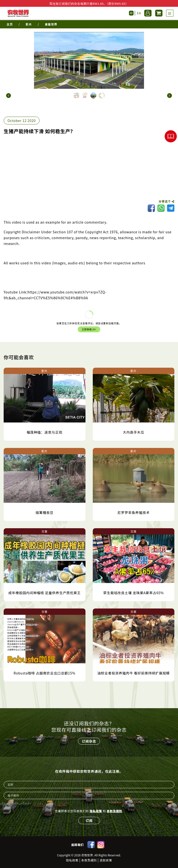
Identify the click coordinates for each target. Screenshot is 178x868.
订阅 (89, 820)
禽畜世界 (51, 24)
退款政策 (106, 860)
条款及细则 (114, 811)
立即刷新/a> (89, 329)
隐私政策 (96, 811)
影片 (29, 24)
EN (139, 13)
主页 (10, 24)
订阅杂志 (89, 741)
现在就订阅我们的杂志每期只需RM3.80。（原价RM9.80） (89, 4)
